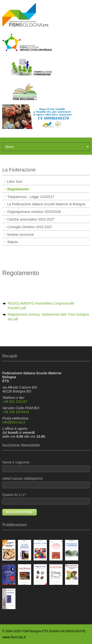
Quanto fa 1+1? (46, 499)
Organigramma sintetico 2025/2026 (34, 212)
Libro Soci (15, 182)
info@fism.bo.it (14, 422)
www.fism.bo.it (14, 637)
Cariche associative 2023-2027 (31, 219)
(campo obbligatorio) (46, 482)
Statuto (13, 242)
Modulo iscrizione (20, 235)
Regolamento (18, 189)
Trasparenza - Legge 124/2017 (31, 197)
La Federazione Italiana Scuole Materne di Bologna (46, 204)
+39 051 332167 (15, 402)
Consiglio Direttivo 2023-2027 (30, 227)
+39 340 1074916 (16, 412)
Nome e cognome (46, 466)
